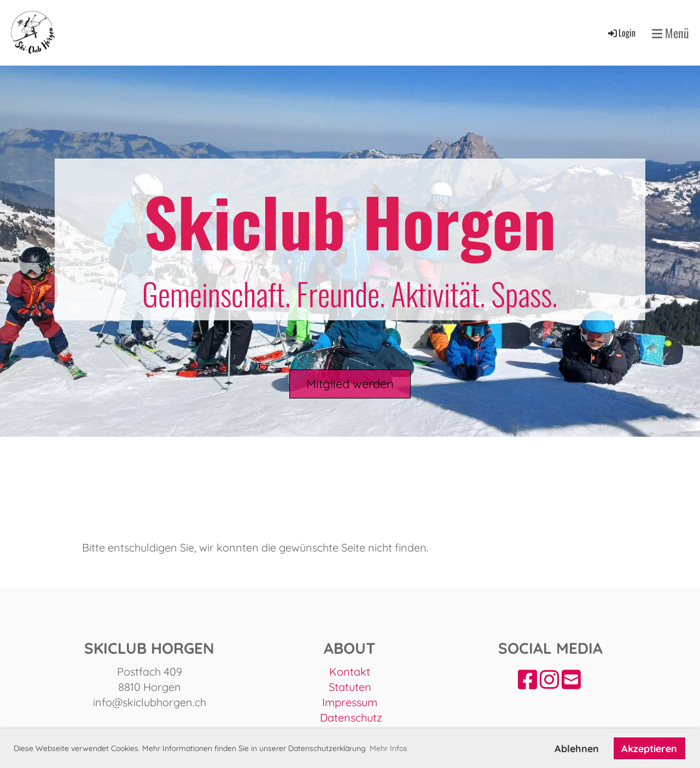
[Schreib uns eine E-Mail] (571, 679)
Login (621, 33)
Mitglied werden (350, 384)
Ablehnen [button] (577, 749)
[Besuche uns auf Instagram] (549, 679)
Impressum (350, 702)
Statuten (350, 687)
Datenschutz (351, 717)
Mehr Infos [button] (389, 748)
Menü (670, 33)
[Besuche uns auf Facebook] (527, 679)
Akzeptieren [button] (649, 749)
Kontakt (350, 672)
